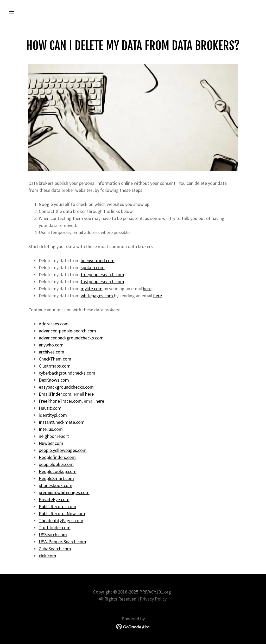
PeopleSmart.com (56, 478)
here (147, 289)
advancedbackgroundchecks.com (71, 338)
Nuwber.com (51, 443)
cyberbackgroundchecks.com (67, 373)
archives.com (52, 352)
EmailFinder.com (55, 394)
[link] (133, 626)
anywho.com (51, 345)
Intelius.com (51, 429)
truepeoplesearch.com (102, 274)
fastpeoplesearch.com (102, 282)
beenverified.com (98, 260)
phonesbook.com (56, 485)
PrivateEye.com (54, 499)
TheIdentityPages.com (61, 520)
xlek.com (47, 556)
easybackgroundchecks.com (66, 387)
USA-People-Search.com (62, 542)
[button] (35, 11)
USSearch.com (53, 535)
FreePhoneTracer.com (60, 401)
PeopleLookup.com (58, 471)
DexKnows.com (54, 380)
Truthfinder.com (55, 528)
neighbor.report (54, 436)
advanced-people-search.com (67, 331)
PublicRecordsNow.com (62, 513)
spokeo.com (93, 267)
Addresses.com (54, 324)
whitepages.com (97, 296)
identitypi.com (53, 415)
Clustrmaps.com (55, 366)
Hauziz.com (50, 408)
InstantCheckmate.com (62, 422)
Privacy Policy (154, 599)
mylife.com (92, 289)
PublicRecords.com (58, 506)
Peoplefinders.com (57, 457)
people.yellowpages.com (63, 450)
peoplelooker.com (56, 464)
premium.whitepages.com (64, 492)
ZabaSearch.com (55, 549)
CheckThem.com (55, 359)
